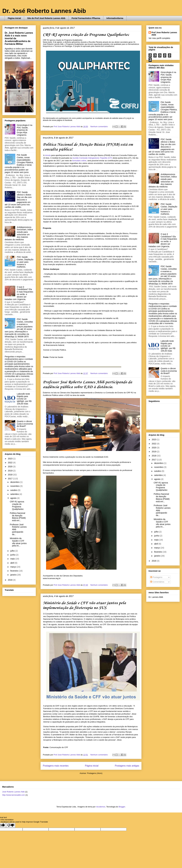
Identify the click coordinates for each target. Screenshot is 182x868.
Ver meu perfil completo (159, 38)
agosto (14, 498)
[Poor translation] (11, 825)
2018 (10, 475)
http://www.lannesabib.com (14, 795)
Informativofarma (115, 18)
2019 (10, 471)
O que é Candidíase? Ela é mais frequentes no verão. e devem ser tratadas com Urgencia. (19, 293)
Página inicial (14, 18)
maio (13, 559)
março (13, 567)
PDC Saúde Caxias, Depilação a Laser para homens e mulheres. (25, 262)
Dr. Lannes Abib (156, 597)
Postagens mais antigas (127, 766)
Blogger (122, 807)
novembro (15, 486)
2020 (10, 467)
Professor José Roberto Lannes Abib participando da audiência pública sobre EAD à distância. (87, 385)
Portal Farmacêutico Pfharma (86, 18)
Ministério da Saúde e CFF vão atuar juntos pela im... (18, 542)
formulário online (79, 161)
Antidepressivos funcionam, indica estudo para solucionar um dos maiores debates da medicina (19, 233)
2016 (10, 580)
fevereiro (15, 571)
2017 (10, 479)
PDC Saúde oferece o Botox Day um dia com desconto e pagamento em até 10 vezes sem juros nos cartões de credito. (18, 200)
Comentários (157, 582)
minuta (48, 155)
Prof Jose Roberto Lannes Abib (164, 34)
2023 (10, 459)
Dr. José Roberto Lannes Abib (44, 11)
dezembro (15, 482)
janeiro (14, 575)
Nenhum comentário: (100, 127)
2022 (10, 463)
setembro (15, 494)
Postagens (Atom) (95, 773)
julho (13, 551)
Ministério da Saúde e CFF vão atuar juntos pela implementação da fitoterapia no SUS (84, 605)
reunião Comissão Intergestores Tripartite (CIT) (92, 158)
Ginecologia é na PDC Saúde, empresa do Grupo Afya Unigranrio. (25, 130)
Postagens (156, 577)
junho (13, 555)
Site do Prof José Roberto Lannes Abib (46, 18)
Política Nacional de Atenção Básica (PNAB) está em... (18, 517)
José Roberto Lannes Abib (13, 792)
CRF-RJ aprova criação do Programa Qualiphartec (86, 35)
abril (12, 563)
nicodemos (101, 807)
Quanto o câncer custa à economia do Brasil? (25, 424)
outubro (14, 490)
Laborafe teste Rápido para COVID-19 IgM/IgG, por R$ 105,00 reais (24, 399)
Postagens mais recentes (56, 766)
